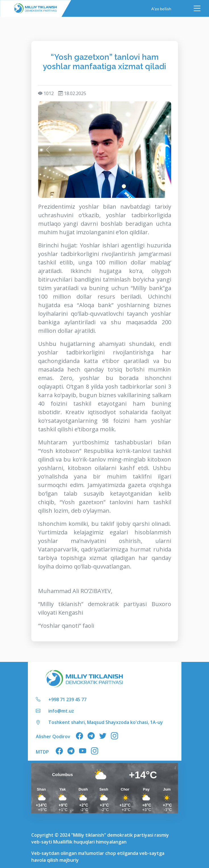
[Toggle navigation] (197, 8)
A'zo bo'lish (161, 8)
